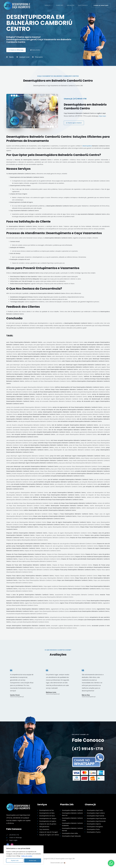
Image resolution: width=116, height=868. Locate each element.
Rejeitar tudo (15, 860)
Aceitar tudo (33, 860)
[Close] (42, 846)
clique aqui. (102, 116)
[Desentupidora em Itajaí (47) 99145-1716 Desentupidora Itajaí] (17, 6)
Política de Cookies (27, 856)
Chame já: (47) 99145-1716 (75, 99)
